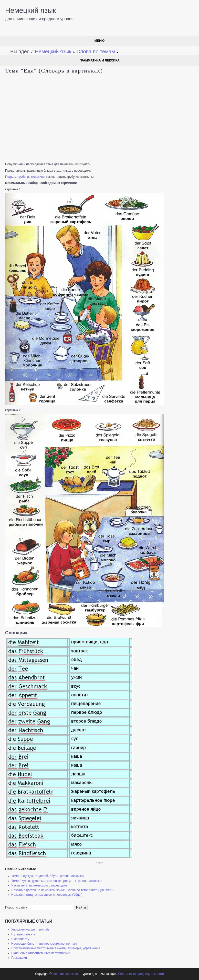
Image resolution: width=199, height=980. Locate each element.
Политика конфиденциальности (141, 974)
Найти (81, 907)
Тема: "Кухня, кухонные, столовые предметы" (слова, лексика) (56, 881)
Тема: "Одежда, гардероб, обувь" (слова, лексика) (47, 876)
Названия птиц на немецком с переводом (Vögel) (47, 895)
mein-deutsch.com (65, 974)
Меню (100, 41)
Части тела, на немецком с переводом (39, 885)
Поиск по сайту (16, 907)
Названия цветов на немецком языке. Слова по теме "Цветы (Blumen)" (62, 890)
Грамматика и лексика (100, 60)
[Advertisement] (100, 118)
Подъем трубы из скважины (25, 177)
